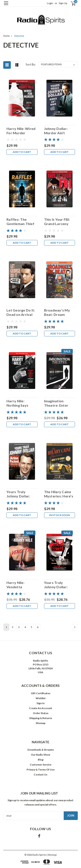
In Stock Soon (59, 515)
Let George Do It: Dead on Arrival (21, 312)
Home (6, 36)
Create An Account (40, 708)
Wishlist (41, 698)
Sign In (40, 703)
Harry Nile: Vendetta (15, 585)
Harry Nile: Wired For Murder (21, 131)
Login (50, 3)
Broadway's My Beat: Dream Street (57, 312)
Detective (19, 36)
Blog (41, 760)
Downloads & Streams (41, 750)
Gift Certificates (41, 693)
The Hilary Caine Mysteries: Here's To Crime (59, 494)
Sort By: (31, 64)
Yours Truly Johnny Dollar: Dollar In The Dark (59, 585)
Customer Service (41, 765)
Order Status (41, 713)
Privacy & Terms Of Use (41, 770)
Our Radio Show (40, 755)
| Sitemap (52, 855)
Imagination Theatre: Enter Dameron (56, 403)
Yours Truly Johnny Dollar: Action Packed (18, 494)
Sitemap (40, 723)
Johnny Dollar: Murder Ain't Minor (56, 131)
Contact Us (40, 774)
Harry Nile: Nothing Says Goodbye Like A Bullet (20, 403)
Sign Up (63, 3)
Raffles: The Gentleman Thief (20, 221)
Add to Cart (22, 152)
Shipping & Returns (41, 718)
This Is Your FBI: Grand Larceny (57, 221)
